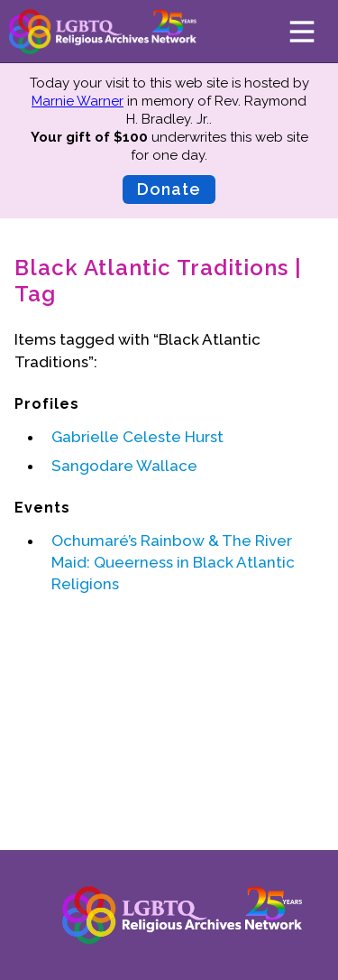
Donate (169, 189)
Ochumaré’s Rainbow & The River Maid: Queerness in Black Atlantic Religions (173, 562)
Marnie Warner (78, 101)
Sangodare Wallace (124, 466)
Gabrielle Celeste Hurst (137, 437)
